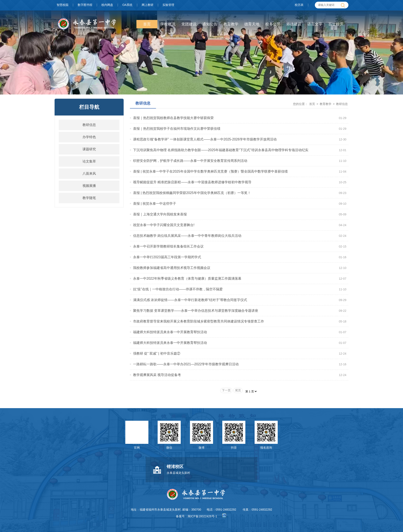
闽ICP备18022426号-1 (202, 516)
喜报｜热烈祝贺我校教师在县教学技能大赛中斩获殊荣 (173, 118)
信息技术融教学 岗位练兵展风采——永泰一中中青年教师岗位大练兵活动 (187, 236)
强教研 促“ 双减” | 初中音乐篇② (157, 353)
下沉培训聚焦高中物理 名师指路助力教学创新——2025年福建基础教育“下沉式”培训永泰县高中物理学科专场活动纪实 (221, 150)
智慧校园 (63, 5)
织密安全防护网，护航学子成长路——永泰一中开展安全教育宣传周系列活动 (190, 161)
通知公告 (210, 24)
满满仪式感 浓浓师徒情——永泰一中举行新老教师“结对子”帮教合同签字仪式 (190, 300)
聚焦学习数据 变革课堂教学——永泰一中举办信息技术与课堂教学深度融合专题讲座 (196, 311)
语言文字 (315, 24)
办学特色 (89, 137)
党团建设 (189, 24)
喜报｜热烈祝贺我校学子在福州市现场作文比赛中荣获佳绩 (177, 129)
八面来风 (89, 174)
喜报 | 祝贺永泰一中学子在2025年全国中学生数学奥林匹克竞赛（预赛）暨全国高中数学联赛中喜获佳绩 (210, 171)
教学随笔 (89, 198)
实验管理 (168, 5)
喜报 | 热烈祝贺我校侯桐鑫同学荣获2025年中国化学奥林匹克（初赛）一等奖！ (192, 193)
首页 (147, 24)
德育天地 (252, 24)
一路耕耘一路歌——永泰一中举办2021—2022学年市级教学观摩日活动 (186, 364)
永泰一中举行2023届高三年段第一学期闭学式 (167, 257)
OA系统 (127, 5)
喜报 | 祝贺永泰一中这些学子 (155, 204)
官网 (137, 448)
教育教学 (231, 24)
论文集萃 (89, 161)
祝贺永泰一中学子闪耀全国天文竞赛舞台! (164, 225)
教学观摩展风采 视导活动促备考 (157, 375)
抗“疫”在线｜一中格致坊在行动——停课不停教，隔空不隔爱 (178, 289)
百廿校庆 (336, 24)
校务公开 (273, 24)
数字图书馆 (85, 5)
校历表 (299, 5)
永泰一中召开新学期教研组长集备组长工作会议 (168, 246)
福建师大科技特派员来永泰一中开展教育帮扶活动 (170, 332)
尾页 (238, 390)
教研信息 (89, 125)
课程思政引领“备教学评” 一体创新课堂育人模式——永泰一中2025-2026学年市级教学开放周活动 (205, 139)
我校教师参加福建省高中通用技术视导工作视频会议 (172, 268)
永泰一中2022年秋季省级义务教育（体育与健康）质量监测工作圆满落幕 (187, 278)
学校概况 (168, 24)
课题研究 (89, 149)
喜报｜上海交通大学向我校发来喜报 (160, 214)
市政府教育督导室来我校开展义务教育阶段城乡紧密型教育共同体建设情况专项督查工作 (199, 321)
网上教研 (148, 5)
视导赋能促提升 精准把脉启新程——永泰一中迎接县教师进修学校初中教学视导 (192, 182)
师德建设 (294, 24)
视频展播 (89, 186)
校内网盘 (107, 5)
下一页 (226, 390)
